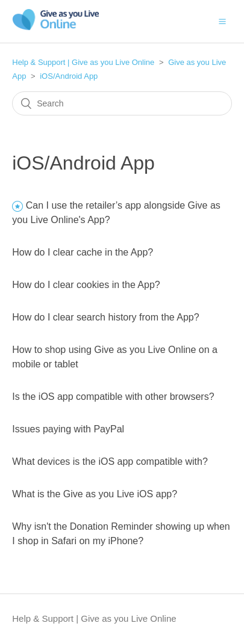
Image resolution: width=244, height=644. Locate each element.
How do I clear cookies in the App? (86, 285)
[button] (222, 21)
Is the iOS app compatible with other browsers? (113, 397)
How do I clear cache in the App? (83, 252)
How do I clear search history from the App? (105, 317)
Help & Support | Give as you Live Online (83, 62)
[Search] (122, 103)
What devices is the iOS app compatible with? (110, 462)
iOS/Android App (69, 76)
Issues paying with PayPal (68, 429)
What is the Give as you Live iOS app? (95, 494)
